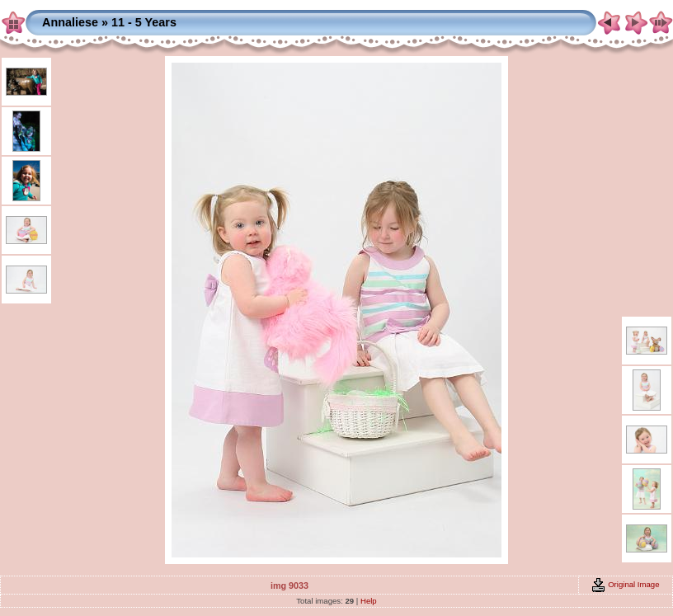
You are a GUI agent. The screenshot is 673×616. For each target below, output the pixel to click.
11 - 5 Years (144, 22)
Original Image (625, 584)
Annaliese (70, 22)
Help (369, 601)
